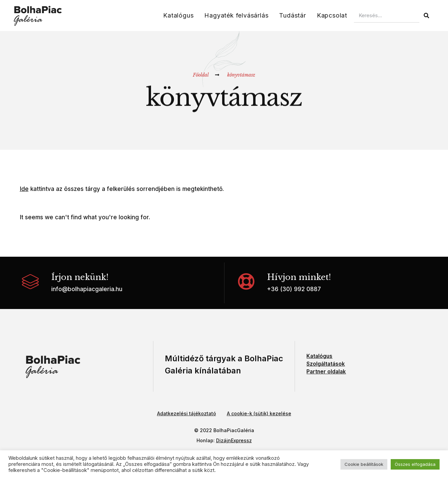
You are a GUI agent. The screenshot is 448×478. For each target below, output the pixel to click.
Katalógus (178, 15)
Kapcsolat (332, 15)
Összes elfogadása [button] (415, 464)
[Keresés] (426, 16)
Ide (24, 189)
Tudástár (292, 15)
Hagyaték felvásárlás (236, 15)
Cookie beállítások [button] (364, 464)
